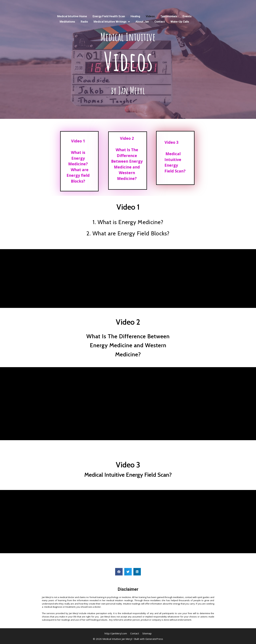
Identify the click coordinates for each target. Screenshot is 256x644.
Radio (84, 22)
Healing (135, 16)
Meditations (67, 22)
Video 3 (171, 142)
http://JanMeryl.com (116, 633)
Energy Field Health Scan (109, 16)
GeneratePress (154, 639)
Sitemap (147, 633)
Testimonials (169, 16)
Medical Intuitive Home (72, 16)
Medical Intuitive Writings (112, 22)
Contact (160, 22)
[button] (119, 572)
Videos (150, 16)
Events (187, 16)
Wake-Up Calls (180, 22)
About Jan (142, 22)
